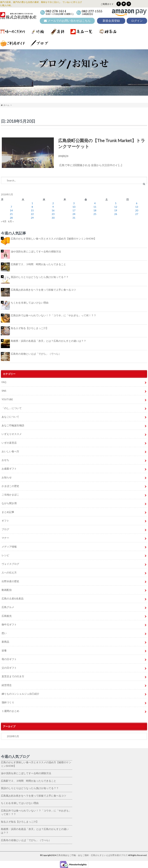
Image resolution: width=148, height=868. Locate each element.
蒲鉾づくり (8, 702)
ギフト (5, 521)
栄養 (4, 651)
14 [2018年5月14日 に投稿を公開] (11, 210)
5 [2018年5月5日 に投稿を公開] (116, 203)
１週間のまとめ (10, 711)
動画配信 (7, 590)
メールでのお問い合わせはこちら (67, 21)
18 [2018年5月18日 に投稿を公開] (95, 210)
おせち (5, 460)
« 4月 (4, 221)
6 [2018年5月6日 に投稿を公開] (137, 203)
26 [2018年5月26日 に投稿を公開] (116, 214)
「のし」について (12, 408)
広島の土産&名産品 (13, 599)
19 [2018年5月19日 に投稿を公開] (116, 210)
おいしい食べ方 (10, 451)
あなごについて (10, 417)
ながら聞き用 (9, 503)
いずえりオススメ (12, 434)
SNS (4, 391)
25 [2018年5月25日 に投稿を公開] (95, 214)
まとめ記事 (8, 512)
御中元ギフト (9, 625)
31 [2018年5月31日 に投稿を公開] (74, 218)
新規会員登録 (111, 21)
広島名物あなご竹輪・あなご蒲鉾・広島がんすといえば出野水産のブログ (92, 855)
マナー (5, 538)
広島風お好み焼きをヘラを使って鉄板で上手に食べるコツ (43, 290)
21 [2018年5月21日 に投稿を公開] (11, 214)
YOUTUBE (7, 399)
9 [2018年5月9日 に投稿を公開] (53, 207)
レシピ (5, 555)
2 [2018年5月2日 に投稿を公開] (53, 203)
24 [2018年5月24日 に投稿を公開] (74, 214)
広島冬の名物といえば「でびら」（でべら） (36, 354)
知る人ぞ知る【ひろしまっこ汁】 (30, 328)
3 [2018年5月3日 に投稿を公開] (74, 203)
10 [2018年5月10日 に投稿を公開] (74, 207)
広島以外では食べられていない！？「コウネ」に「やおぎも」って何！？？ (53, 315)
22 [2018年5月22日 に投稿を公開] (32, 214)
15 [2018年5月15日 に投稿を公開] (32, 210)
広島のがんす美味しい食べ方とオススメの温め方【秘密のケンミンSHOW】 (54, 239)
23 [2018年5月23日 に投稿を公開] (53, 214)
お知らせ (7, 477)
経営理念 (7, 685)
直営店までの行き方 (13, 676)
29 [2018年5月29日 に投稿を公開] (32, 218)
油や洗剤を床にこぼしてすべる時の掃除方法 (36, 252)
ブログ (5, 529)
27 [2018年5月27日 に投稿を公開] (137, 214)
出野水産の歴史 (10, 581)
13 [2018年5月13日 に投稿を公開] (137, 207)
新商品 (5, 642)
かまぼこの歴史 (10, 486)
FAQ (4, 382)
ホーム (5, 105)
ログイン (137, 21)
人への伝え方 (9, 573)
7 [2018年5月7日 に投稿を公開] (11, 207)
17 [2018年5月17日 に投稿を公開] (74, 210)
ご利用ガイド (107, 4)
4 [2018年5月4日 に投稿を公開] (95, 203)
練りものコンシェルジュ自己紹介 (20, 694)
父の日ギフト (9, 668)
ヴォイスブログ (10, 564)
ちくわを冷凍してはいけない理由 (30, 303)
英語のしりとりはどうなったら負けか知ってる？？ (40, 277)
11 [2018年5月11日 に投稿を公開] (95, 207)
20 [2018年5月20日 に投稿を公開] (137, 210)
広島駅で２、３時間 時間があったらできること (38, 264)
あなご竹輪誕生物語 (13, 425)
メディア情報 (9, 547)
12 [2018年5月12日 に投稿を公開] (116, 207)
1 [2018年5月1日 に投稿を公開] (32, 203)
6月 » (11, 221)
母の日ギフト (9, 659)
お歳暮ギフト (9, 469)
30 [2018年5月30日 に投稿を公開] (53, 218)
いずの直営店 (9, 443)
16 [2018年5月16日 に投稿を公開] (53, 210)
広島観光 (7, 616)
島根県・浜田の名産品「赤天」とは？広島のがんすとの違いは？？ (48, 341)
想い (4, 633)
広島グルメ (8, 607)
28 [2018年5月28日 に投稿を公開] (11, 218)
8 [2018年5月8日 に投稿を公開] (32, 207)
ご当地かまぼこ (10, 495)
